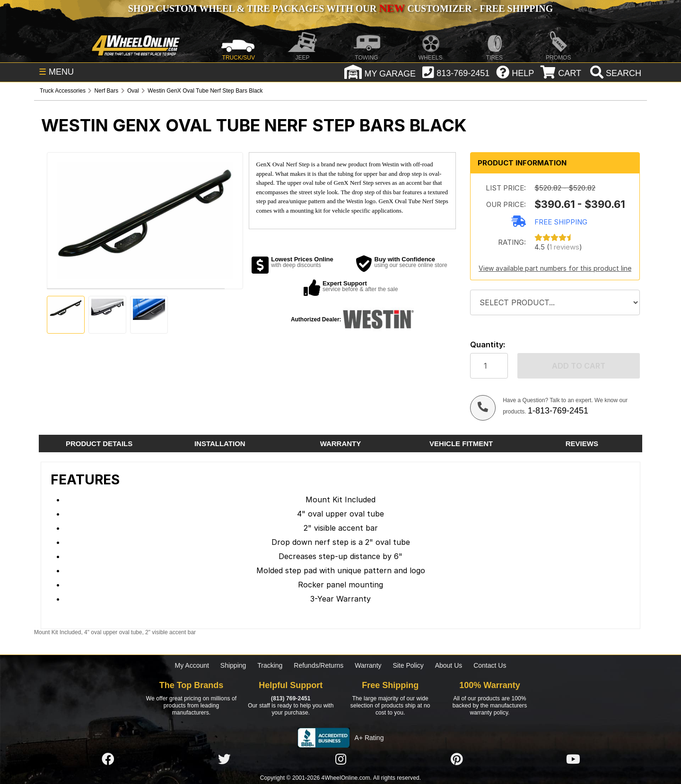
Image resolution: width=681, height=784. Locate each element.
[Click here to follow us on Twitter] (224, 759)
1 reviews (564, 247)
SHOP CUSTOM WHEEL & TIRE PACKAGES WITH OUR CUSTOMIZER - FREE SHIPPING (340, 9)
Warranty (368, 665)
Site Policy (408, 665)
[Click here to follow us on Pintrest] (457, 759)
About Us (449, 665)
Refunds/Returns (319, 665)
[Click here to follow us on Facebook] (108, 759)
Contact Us (490, 665)
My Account (192, 665)
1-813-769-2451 (558, 411)
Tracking (270, 665)
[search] (615, 73)
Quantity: (488, 345)
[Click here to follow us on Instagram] (340, 759)
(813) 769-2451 (291, 698)
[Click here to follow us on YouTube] (573, 759)
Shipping (233, 665)
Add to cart (579, 366)
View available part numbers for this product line (555, 268)
